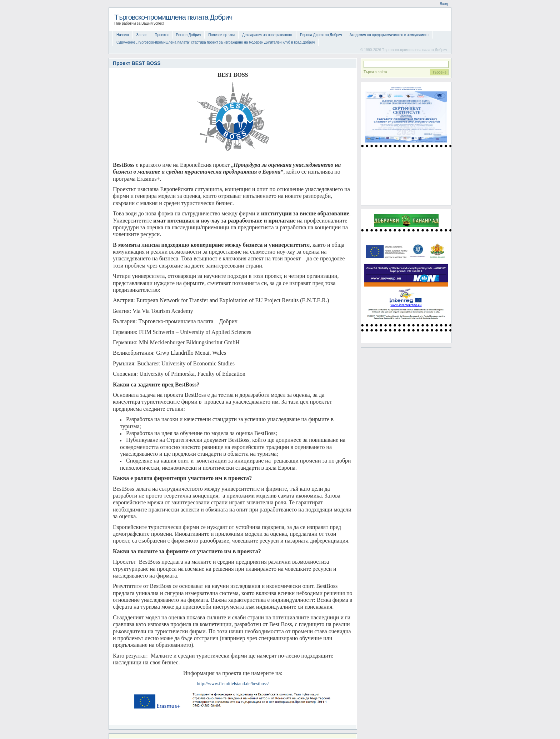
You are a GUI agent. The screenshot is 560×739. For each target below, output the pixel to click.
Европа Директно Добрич (321, 35)
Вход (444, 4)
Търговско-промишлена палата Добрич (173, 17)
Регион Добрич (188, 35)
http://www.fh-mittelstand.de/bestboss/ (233, 683)
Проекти (162, 35)
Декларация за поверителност (267, 35)
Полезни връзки (221, 35)
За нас (142, 35)
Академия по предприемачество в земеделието (389, 35)
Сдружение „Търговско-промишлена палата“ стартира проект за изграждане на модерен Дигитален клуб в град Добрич (216, 42)
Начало (123, 35)
